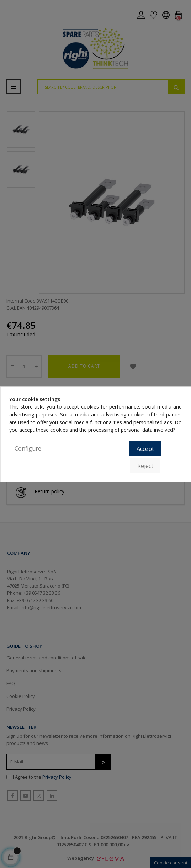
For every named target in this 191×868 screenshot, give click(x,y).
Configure (28, 448)
